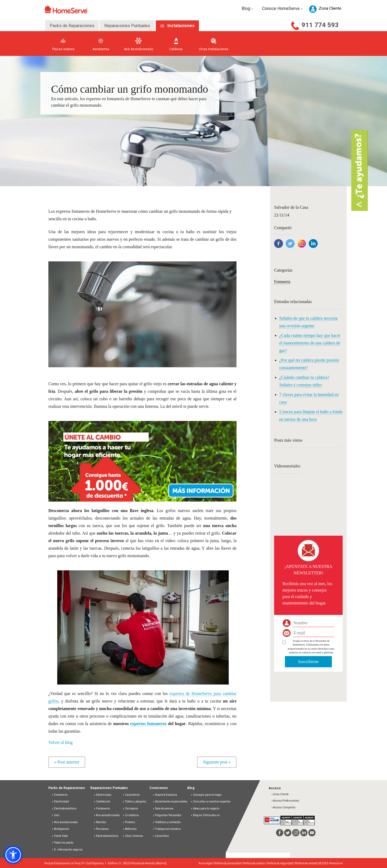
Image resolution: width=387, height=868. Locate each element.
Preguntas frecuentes (167, 815)
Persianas (101, 829)
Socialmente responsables (170, 802)
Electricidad (60, 802)
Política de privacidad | (228, 863)
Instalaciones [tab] (181, 26)
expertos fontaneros (148, 724)
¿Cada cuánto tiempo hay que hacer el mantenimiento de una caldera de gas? (310, 343)
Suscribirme (308, 662)
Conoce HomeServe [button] (283, 8)
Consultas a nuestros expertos (211, 802)
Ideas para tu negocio (205, 808)
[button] (142, 458)
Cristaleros (131, 815)
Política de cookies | (255, 863)
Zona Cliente (280, 794)
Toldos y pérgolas (135, 802)
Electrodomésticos (64, 808)
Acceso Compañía (283, 807)
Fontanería (282, 282)
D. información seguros (67, 850)
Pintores (129, 822)
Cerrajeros (130, 808)
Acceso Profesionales (285, 801)
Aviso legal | (206, 863)
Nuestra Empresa (165, 795)
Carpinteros (131, 795)
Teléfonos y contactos (167, 822)
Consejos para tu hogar (206, 795)
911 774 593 (320, 25)
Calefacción (102, 802)
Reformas (130, 829)
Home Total (60, 836)
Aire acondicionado (65, 822)
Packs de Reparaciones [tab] (72, 26)
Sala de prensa (163, 808)
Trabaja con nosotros (167, 829)
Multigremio (60, 829)
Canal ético (161, 836)
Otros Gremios (133, 836)
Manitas (100, 822)
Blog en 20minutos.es (205, 815)
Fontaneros (102, 808)
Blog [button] (248, 8)
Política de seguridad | (281, 863)
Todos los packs (63, 843)
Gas (55, 815)
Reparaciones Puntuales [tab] (127, 26)
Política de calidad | (307, 863)
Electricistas (103, 795)
